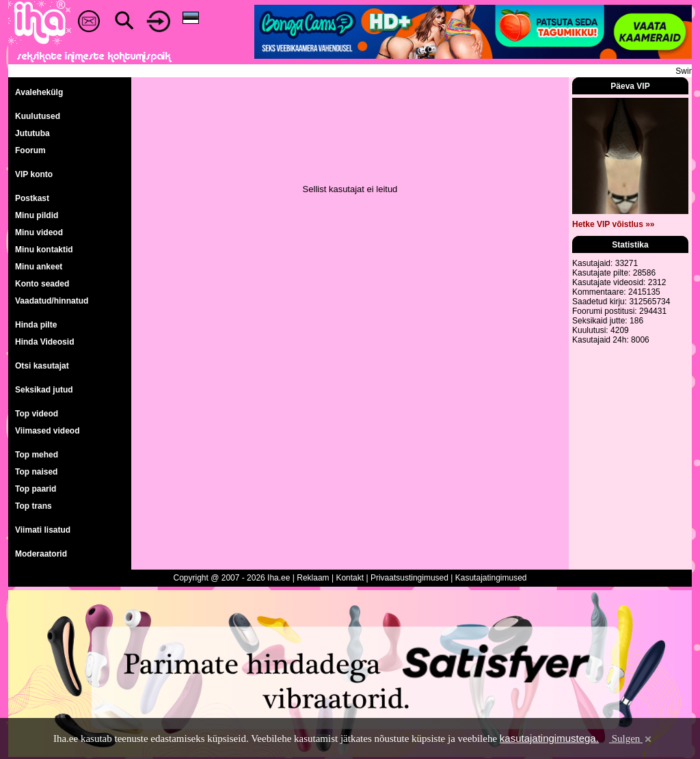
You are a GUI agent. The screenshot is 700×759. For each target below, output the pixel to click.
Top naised (36, 472)
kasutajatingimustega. (549, 738)
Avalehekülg (39, 92)
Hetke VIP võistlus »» (614, 224)
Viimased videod (47, 431)
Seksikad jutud (44, 390)
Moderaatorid (41, 554)
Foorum (30, 150)
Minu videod (39, 232)
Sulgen (631, 738)
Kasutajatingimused (491, 578)
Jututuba (32, 133)
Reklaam (313, 578)
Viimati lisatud (43, 530)
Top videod (37, 414)
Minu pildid (37, 215)
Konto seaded (42, 284)
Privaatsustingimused (409, 578)
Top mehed (37, 455)
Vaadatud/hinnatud (52, 301)
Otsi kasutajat (42, 366)
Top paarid (36, 489)
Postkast (32, 198)
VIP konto (34, 174)
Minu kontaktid (44, 250)
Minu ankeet (39, 267)
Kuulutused (38, 116)
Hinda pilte (36, 325)
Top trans (33, 506)
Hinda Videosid (44, 342)
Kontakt (350, 578)
